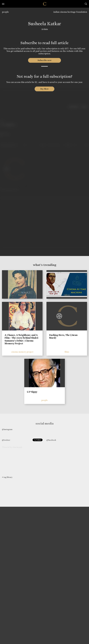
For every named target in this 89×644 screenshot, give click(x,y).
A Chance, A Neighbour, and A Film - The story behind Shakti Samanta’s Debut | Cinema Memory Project (21, 339)
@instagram (7, 429)
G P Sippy (32, 392)
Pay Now (44, 89)
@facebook (51, 440)
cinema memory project (22, 352)
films (67, 352)
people (5, 12)
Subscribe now (45, 60)
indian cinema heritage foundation (70, 12)
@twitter (6, 440)
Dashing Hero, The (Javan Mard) (63, 336)
